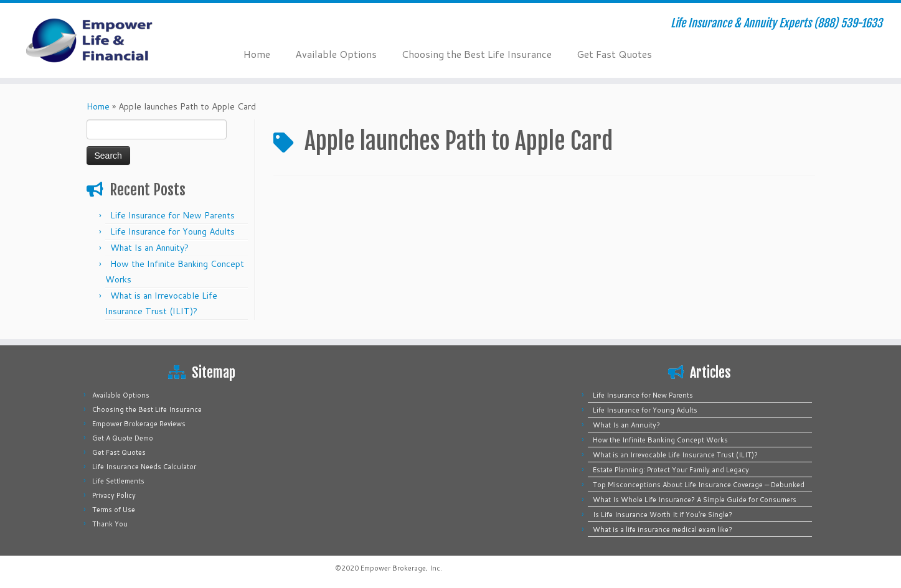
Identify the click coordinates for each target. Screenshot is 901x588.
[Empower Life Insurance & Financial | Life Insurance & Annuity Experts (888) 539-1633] (104, 40)
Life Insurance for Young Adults (172, 231)
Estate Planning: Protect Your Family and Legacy (671, 470)
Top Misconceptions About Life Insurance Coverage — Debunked (699, 485)
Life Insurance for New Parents (172, 215)
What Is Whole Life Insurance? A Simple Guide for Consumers (695, 500)
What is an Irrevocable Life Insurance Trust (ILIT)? (675, 455)
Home (257, 54)
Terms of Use (114, 510)
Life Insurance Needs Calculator (144, 467)
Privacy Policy (114, 495)
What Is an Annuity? (149, 248)
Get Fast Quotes (614, 54)
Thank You (110, 524)
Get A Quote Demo (123, 438)
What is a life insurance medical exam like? (663, 530)
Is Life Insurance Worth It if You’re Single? (663, 515)
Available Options (336, 54)
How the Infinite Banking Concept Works (660, 440)
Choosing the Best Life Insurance (477, 54)
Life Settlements (118, 481)
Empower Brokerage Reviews (139, 424)
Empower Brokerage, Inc (400, 568)
